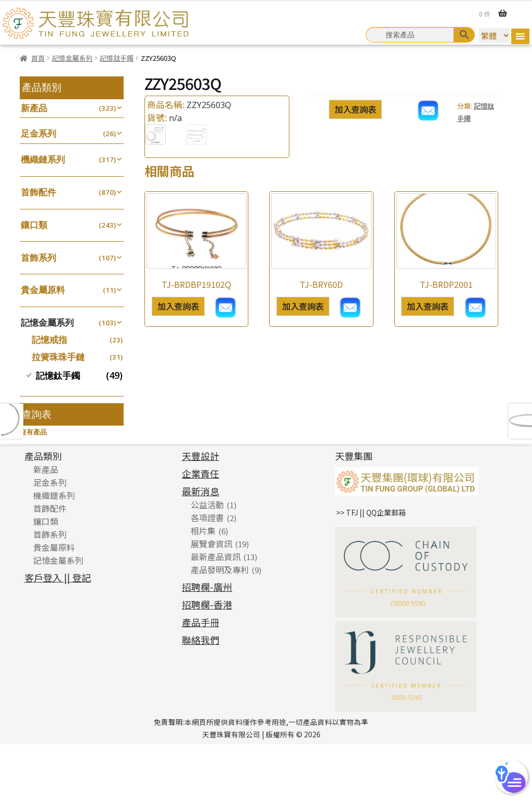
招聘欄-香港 (207, 667)
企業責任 (201, 536)
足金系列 (38, 133)
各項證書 (207, 580)
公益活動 (207, 567)
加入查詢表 (355, 109)
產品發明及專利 (220, 632)
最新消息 (201, 553)
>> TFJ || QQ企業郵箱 (371, 575)
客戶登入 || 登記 (58, 640)
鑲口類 (34, 225)
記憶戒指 (49, 340)
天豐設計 (201, 518)
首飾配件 (38, 192)
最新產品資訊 (216, 619)
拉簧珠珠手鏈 (58, 357)
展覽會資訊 (211, 606)
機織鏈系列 (43, 159)
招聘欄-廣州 (207, 649)
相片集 (203, 593)
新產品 (34, 108)
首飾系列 (38, 257)
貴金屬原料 (43, 290)
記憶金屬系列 (72, 58)
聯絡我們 (201, 702)
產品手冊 (201, 684)
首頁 (38, 58)
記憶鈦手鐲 (117, 58)
